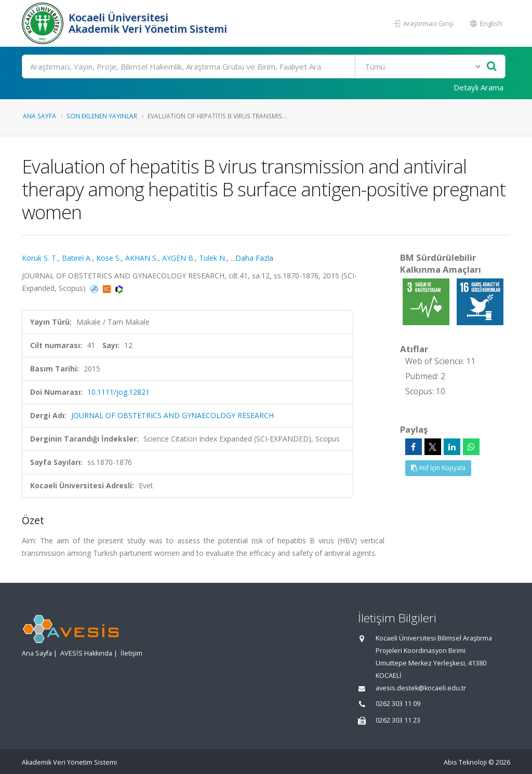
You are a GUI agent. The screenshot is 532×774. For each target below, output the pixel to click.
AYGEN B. (178, 258)
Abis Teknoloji (465, 762)
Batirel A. (77, 258)
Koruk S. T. (40, 258)
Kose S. (109, 258)
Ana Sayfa (39, 116)
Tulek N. (213, 258)
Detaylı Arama (478, 87)
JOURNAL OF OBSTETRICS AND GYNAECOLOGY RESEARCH (172, 415)
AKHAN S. (142, 258)
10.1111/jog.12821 (118, 392)
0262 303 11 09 (398, 704)
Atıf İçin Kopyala (438, 468)
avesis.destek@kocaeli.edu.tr (421, 688)
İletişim (131, 653)
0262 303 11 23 (398, 720)
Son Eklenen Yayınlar (102, 116)
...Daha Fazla (252, 258)
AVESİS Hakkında (86, 653)
